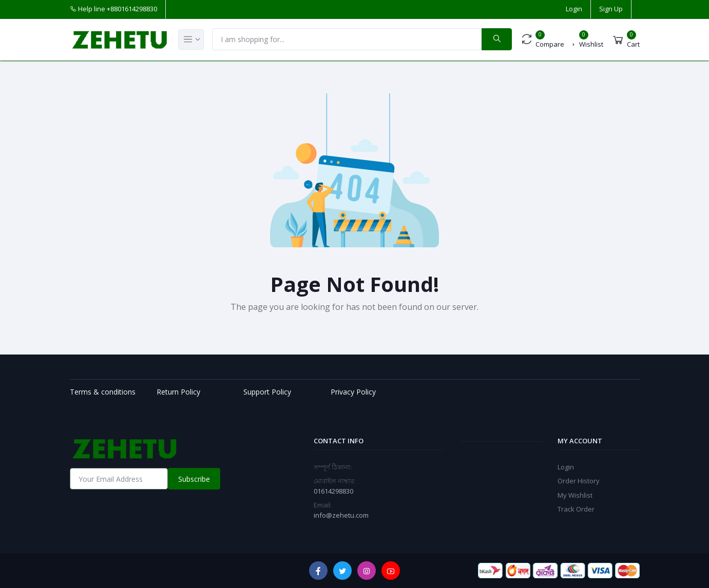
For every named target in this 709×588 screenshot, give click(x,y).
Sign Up (611, 9)
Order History (579, 481)
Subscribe (194, 479)
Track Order (576, 509)
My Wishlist (575, 495)
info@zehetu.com (341, 515)
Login (574, 9)
